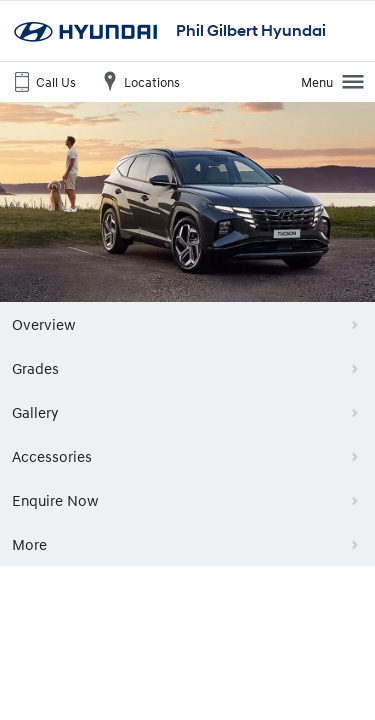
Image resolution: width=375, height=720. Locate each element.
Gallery (35, 412)
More (29, 544)
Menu (333, 81)
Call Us (43, 81)
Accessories (52, 456)
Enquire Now (55, 500)
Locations (139, 81)
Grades (35, 368)
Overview (44, 324)
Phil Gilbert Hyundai (251, 30)
